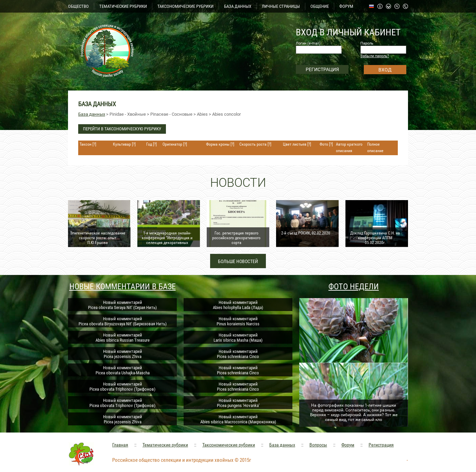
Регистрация (381, 445)
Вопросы (318, 445)
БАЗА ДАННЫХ (238, 6)
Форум (348, 445)
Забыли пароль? (375, 56)
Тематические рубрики (165, 445)
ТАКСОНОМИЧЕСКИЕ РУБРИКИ (185, 6)
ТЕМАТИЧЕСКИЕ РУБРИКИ (123, 6)
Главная (120, 445)
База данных (92, 114)
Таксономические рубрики (229, 445)
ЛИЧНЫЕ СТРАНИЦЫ (281, 6)
